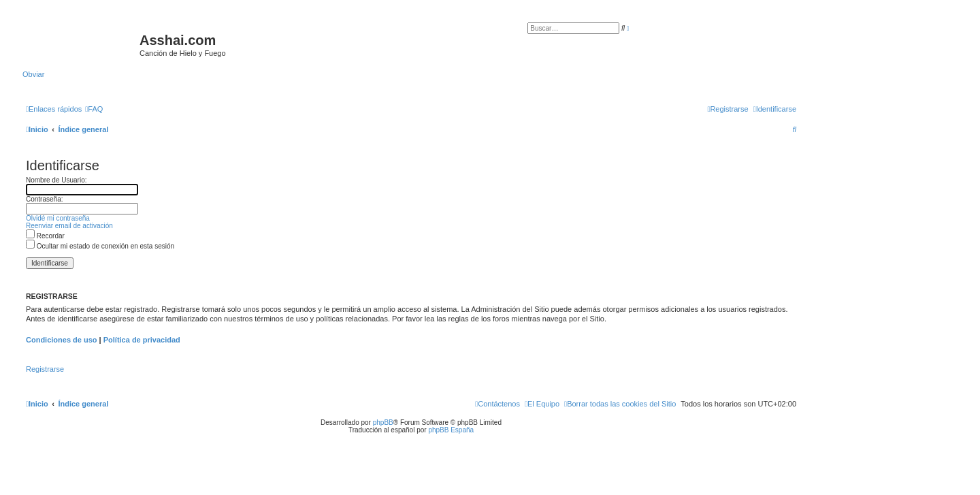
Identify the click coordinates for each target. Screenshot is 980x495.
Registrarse (45, 369)
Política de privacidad (142, 340)
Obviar (33, 74)
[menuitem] (94, 109)
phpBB (383, 422)
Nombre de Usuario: (56, 180)
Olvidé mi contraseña (58, 218)
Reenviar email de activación (69, 226)
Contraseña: (44, 199)
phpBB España (451, 430)
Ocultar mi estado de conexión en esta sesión (100, 246)
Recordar (45, 236)
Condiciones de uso (62, 340)
